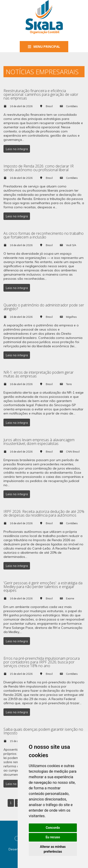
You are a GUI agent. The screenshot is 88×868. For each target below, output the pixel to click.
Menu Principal (44, 47)
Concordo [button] (53, 828)
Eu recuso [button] (53, 837)
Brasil (49, 106)
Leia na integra (17, 149)
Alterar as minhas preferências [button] (53, 849)
